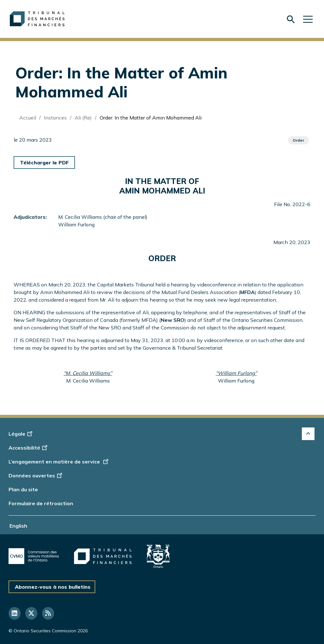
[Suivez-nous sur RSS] (48, 613)
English (18, 526)
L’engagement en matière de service (59, 462)
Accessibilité (29, 448)
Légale (21, 434)
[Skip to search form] (291, 19)
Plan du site (23, 489)
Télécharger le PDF (44, 163)
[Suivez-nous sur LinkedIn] (15, 613)
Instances (55, 118)
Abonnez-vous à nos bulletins (53, 587)
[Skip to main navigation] (308, 19)
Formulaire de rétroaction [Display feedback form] (41, 503)
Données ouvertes (36, 475)
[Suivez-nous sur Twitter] (31, 613)
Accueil (28, 118)
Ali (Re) (83, 118)
